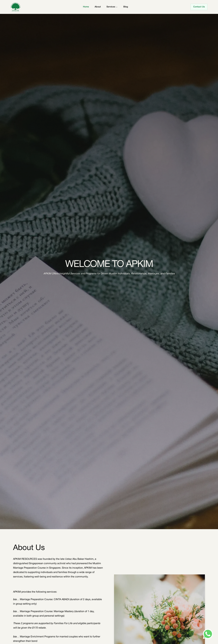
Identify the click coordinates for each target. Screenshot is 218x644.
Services (111, 7)
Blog (126, 7)
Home (86, 7)
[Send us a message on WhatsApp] (208, 634)
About (98, 7)
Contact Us (199, 7)
